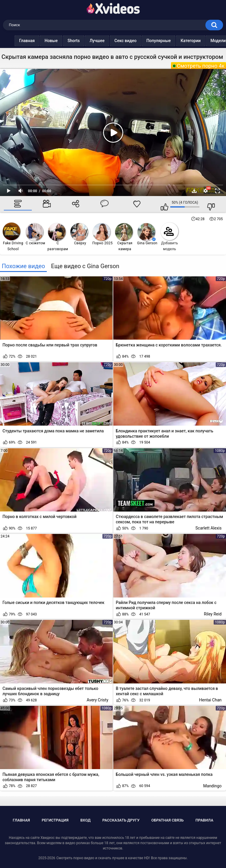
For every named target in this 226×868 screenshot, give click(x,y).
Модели (206, 41)
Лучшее (85, 41)
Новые (39, 41)
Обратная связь (167, 820)
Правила (204, 820)
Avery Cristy (97, 700)
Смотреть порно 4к (201, 66)
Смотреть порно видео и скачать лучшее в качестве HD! (103, 858)
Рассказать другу (121, 820)
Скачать (194, 191)
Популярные (147, 41)
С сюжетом (35, 234)
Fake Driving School (13, 237)
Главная (15, 41)
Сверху (79, 234)
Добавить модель (169, 237)
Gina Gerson (147, 234)
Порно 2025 (103, 234)
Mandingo (212, 786)
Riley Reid (213, 614)
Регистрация (55, 820)
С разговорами (58, 237)
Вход (85, 820)
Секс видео (114, 41)
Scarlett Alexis (208, 528)
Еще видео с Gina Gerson (85, 266)
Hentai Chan (210, 700)
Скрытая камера (124, 237)
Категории (179, 41)
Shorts (62, 41)
